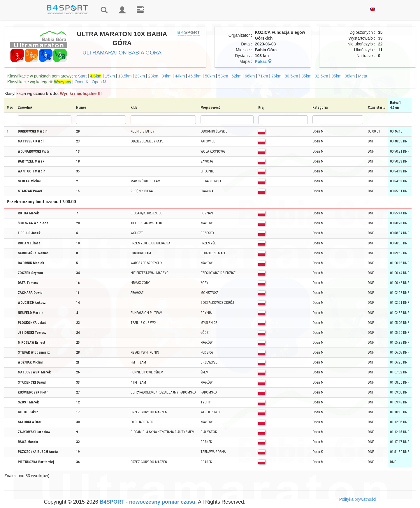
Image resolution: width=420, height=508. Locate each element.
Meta (362, 76)
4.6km (96, 76)
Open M (99, 82)
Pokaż (263, 61)
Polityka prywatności (358, 499)
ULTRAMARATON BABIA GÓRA (122, 53)
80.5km (291, 76)
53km (223, 76)
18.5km (125, 76)
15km (110, 76)
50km (210, 76)
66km (250, 76)
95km (336, 76)
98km (350, 76)
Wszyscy (63, 82)
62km (236, 76)
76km (276, 76)
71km (263, 76)
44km (180, 76)
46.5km (195, 76)
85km (306, 76)
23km (140, 76)
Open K (81, 82)
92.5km (321, 76)
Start (82, 76)
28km (153, 76)
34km (166, 76)
